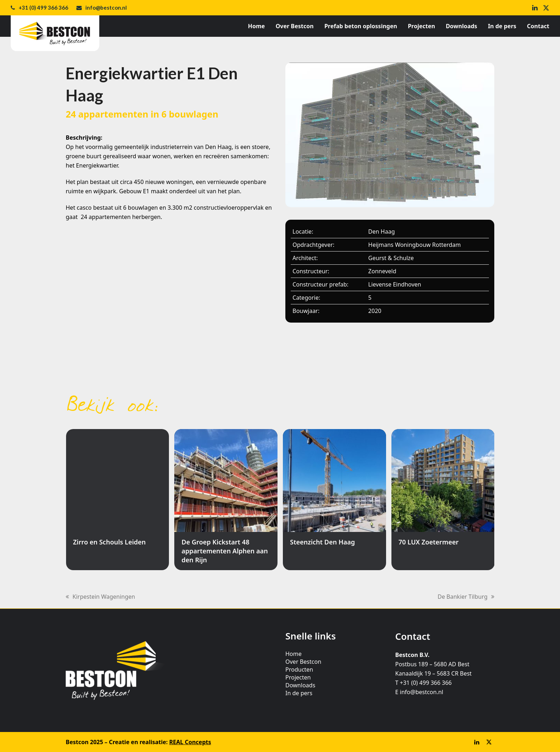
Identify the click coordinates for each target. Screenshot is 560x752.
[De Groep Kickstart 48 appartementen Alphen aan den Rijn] (226, 500)
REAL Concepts (190, 742)
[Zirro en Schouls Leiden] (118, 500)
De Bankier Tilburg (466, 597)
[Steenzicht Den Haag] (334, 500)
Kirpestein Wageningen (100, 597)
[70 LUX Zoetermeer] (443, 500)
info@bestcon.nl (106, 8)
